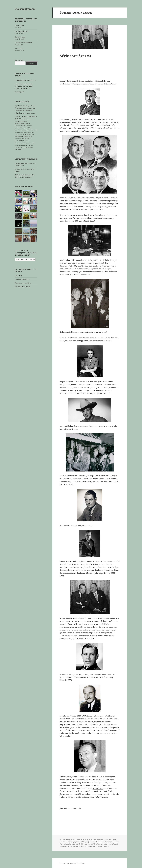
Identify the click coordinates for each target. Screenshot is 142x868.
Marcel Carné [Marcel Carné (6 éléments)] (31, 134)
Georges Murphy (82, 842)
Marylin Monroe (81, 844)
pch (78, 840)
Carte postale (20, 25)
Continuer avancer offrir (24, 43)
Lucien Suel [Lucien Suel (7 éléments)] (31, 132)
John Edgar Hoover (95, 842)
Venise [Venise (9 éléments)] (23, 147)
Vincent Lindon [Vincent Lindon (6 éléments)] (29, 147)
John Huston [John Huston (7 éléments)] (33, 130)
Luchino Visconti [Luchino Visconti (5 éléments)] (23, 132)
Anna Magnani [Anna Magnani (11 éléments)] (20, 108)
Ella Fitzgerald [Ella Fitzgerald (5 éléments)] (27, 119)
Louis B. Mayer (70, 844)
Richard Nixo (92, 844)
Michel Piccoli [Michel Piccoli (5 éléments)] (18, 139)
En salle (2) (19, 49)
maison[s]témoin (25, 9)
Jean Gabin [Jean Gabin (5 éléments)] (28, 128)
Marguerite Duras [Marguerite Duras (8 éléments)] (20, 136)
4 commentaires (104, 846)
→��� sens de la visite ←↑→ (25, 80)
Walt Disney (91, 846)
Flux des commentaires (23, 283)
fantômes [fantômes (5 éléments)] (24, 121)
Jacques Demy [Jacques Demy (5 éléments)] (28, 126)
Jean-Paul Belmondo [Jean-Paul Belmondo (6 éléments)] (20, 128)
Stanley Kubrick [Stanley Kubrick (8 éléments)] (28, 145)
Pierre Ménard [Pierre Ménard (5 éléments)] (27, 141)
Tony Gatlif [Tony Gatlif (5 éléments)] (18, 147)
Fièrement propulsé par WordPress (72, 863)
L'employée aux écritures (24, 163)
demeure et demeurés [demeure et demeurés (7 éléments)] (31, 116)
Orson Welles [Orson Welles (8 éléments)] (19, 141)
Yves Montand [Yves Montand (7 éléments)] (19, 149)
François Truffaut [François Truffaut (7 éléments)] (20, 126)
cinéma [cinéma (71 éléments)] (20, 113)
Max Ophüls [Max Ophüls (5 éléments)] (29, 137)
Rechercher (19, 60)
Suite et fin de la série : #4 (70, 808)
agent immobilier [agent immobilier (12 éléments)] (21, 106)
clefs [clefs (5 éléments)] (25, 114)
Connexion (19, 276)
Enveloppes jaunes (21, 31)
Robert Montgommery (105, 844)
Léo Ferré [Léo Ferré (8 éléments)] (18, 134)
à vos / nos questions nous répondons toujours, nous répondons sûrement (24, 86)
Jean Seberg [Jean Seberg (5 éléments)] (27, 130)
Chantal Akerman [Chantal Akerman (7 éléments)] (30, 108)
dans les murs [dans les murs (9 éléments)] (31, 114)
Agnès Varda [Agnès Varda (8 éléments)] (31, 106)
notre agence (19, 92)
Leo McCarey (106, 842)
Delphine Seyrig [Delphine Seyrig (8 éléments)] (20, 116)
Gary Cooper (71, 842)
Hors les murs (98, 840)
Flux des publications (22, 279)
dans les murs (88, 840)
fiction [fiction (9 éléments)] (28, 123)
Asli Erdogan (98, 788)
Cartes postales (20, 37)
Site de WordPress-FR (22, 287)
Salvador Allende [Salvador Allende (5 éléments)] (30, 143)
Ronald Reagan (70, 846)
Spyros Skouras (81, 846)
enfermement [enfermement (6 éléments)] (18, 121)
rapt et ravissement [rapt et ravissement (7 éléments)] (20, 143)
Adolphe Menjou (111, 840)
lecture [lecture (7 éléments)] (17, 132)
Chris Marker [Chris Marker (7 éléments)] (19, 110)
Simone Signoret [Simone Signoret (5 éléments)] (19, 145)
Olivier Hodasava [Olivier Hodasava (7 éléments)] (27, 139)
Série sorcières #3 (75, 56)
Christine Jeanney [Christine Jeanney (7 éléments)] (28, 110)
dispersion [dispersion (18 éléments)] (19, 119)
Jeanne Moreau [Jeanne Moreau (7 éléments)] (19, 130)
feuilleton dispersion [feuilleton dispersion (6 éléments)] (20, 123)
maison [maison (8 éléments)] (25, 134)
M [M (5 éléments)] (22, 134)
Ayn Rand (63, 842)
